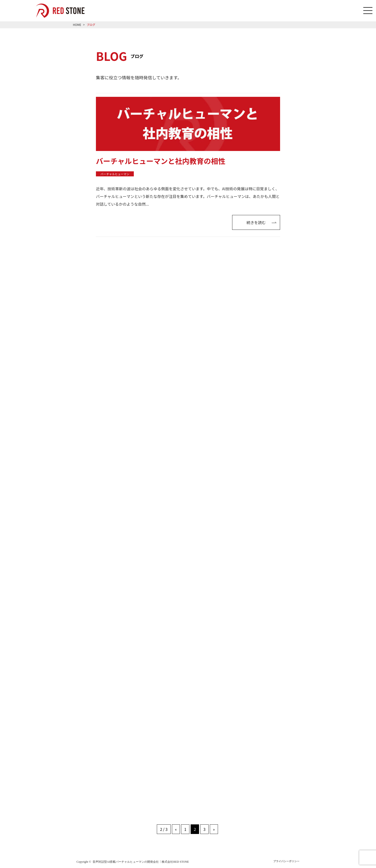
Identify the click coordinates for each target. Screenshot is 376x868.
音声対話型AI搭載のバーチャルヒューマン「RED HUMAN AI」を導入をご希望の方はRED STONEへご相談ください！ (64, 11)
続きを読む (261, 222)
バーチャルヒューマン (115, 174)
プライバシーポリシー (286, 861)
